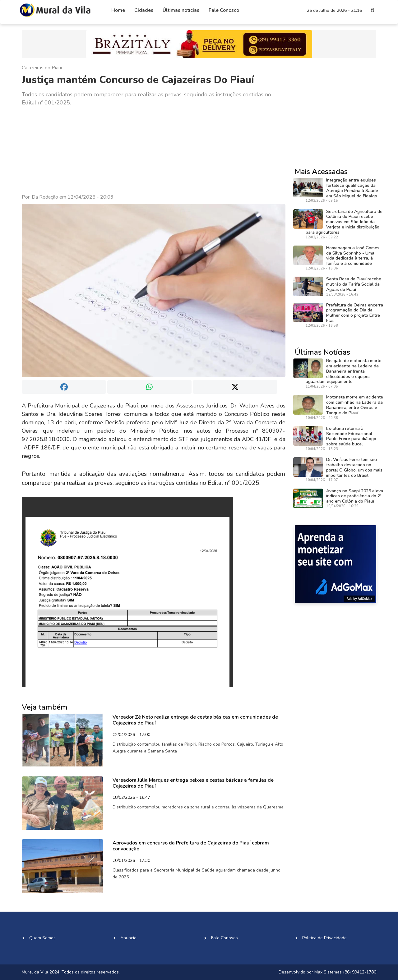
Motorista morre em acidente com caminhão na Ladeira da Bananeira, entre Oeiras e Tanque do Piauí (355, 405)
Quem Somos (42, 938)
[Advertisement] (154, 150)
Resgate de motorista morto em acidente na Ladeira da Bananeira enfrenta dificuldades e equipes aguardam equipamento (344, 371)
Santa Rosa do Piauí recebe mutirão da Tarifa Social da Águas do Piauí (354, 284)
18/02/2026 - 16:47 (131, 798)
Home (118, 10)
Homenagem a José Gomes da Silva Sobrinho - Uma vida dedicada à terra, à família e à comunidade (353, 256)
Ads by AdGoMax (359, 599)
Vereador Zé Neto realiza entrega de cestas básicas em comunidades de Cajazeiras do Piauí (195, 720)
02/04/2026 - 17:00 (131, 735)
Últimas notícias (181, 10)
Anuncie (128, 938)
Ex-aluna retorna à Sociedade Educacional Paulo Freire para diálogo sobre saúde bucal (351, 436)
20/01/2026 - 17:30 (131, 861)
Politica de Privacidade (324, 938)
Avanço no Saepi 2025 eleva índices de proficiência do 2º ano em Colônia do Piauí (355, 496)
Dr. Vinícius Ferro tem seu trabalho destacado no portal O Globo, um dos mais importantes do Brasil (354, 467)
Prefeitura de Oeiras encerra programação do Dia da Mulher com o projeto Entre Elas (355, 313)
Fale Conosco (224, 10)
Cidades (144, 10)
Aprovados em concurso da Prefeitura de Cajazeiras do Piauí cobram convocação (191, 846)
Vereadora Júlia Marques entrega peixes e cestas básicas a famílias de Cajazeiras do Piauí (193, 783)
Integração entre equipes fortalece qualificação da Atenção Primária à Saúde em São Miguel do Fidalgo (352, 188)
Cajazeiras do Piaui (42, 68)
